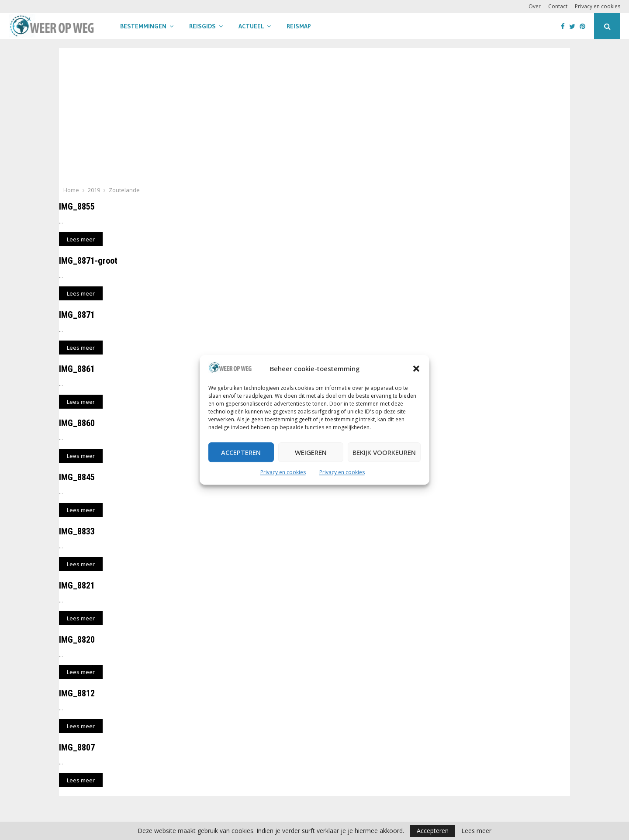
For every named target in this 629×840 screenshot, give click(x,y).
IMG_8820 (77, 640)
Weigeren (311, 452)
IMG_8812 (77, 693)
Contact (558, 6)
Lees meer (476, 831)
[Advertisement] (314, 120)
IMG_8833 (77, 531)
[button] (416, 369)
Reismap (299, 26)
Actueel (251, 26)
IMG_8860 (77, 423)
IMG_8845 (77, 477)
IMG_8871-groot (88, 261)
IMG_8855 (77, 207)
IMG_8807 (77, 747)
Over (535, 6)
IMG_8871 (77, 315)
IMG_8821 (77, 585)
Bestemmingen (143, 26)
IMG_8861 (77, 369)
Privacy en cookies (283, 473)
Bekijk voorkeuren (384, 452)
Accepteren (241, 452)
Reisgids (202, 26)
